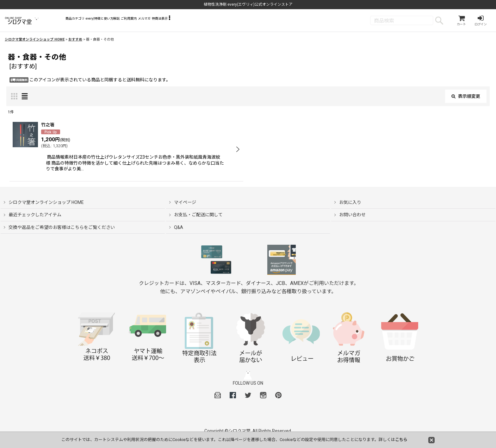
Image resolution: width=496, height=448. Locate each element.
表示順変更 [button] (466, 98)
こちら (401, 440)
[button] (254, 22)
